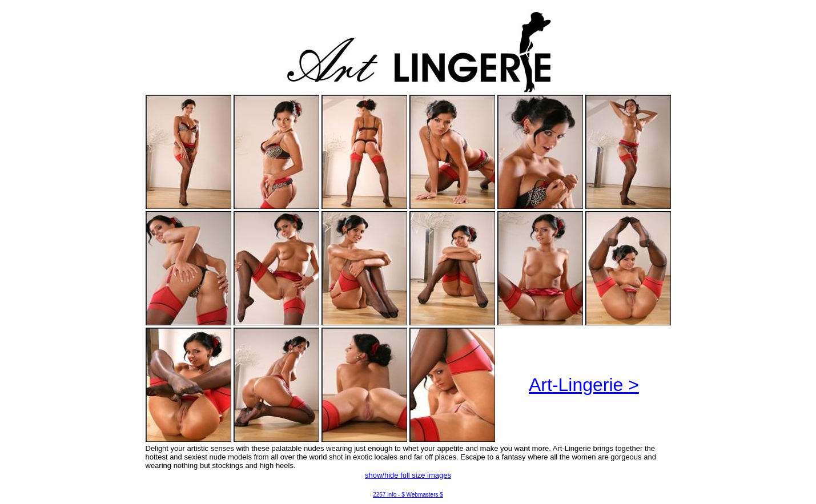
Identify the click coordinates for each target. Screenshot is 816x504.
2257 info (385, 495)
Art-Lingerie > (584, 385)
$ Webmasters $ (422, 495)
